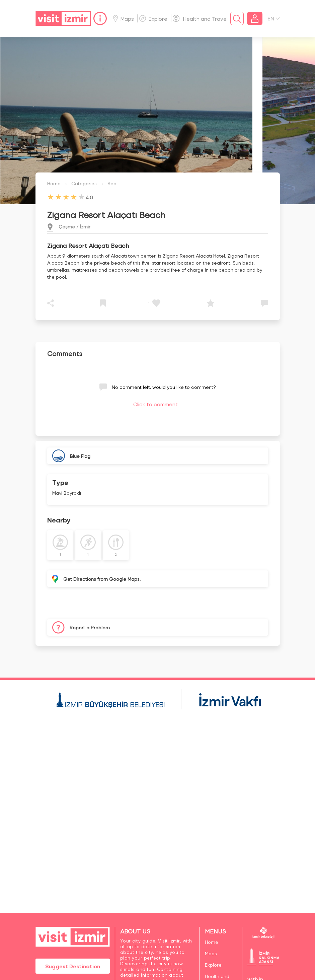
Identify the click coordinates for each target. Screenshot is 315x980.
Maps (124, 19)
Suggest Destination (73, 966)
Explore (153, 19)
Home (54, 183)
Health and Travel (200, 19)
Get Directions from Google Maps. (102, 579)
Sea (112, 183)
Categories (84, 183)
